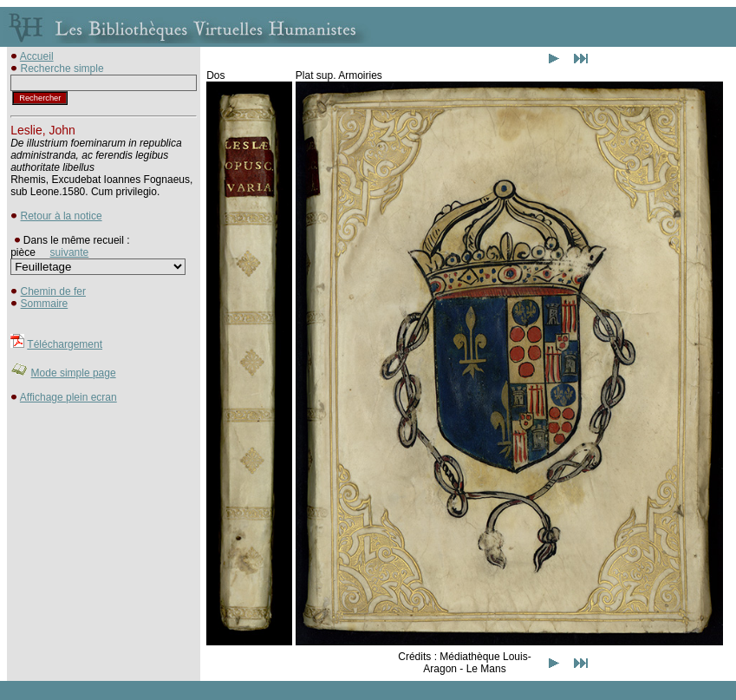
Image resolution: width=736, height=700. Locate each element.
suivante (70, 252)
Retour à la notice (62, 216)
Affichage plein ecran (68, 397)
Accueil (37, 56)
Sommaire (45, 304)
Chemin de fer (53, 291)
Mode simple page (74, 373)
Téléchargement (65, 344)
